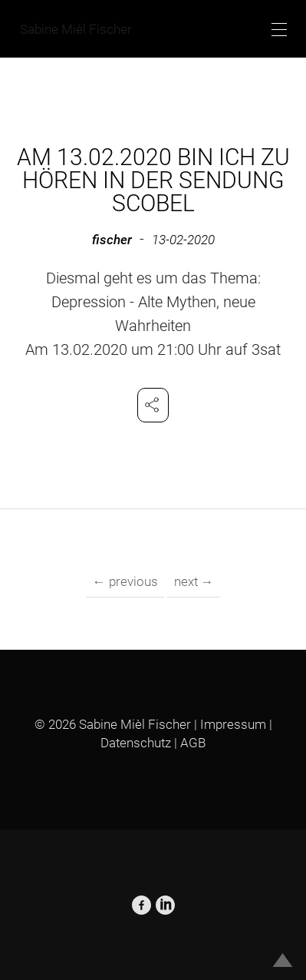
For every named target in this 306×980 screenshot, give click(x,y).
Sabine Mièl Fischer (76, 29)
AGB (193, 743)
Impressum (233, 724)
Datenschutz (136, 743)
